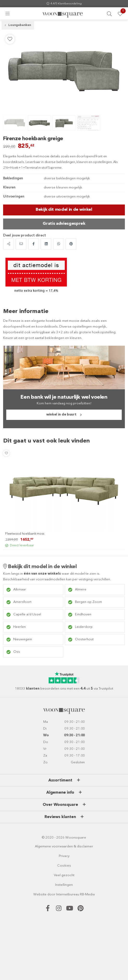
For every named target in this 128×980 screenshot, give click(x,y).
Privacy (64, 856)
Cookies (64, 866)
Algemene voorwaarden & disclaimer (64, 846)
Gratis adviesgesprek (64, 224)
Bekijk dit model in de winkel (64, 210)
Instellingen (64, 885)
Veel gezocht (64, 875)
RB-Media (87, 894)
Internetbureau (68, 894)
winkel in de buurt (61, 415)
